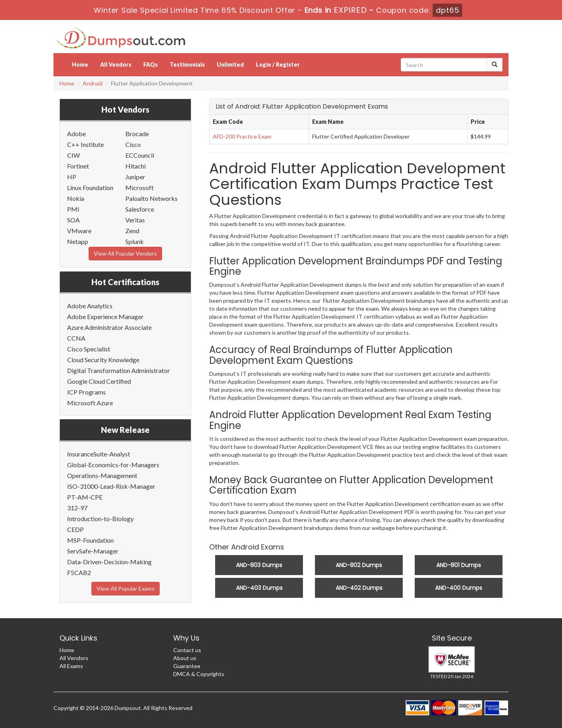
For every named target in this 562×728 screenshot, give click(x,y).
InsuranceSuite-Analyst (99, 454)
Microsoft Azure (90, 403)
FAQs (150, 64)
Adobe (76, 134)
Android (93, 83)
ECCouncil (140, 155)
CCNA (76, 338)
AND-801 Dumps (459, 565)
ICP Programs (86, 392)
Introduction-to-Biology (100, 519)
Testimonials (187, 64)
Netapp (78, 241)
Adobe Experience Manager (105, 316)
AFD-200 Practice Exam (242, 136)
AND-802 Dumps (359, 565)
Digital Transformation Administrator (119, 370)
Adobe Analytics (90, 306)
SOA (73, 220)
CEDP (75, 529)
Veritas (135, 220)
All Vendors (116, 64)
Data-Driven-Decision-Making (109, 562)
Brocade (137, 134)
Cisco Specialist (89, 349)
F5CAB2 (79, 572)
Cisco (133, 144)
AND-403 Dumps (259, 588)
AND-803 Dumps (259, 565)
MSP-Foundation (90, 540)
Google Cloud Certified (99, 381)
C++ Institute (85, 144)
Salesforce (140, 209)
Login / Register (278, 64)
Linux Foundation (90, 187)
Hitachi (136, 166)
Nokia (76, 198)
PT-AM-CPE (85, 497)
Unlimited (230, 64)
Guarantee (187, 666)
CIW (73, 155)
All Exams (71, 666)
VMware (79, 231)
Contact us (187, 650)
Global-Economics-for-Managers (113, 465)
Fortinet (78, 166)
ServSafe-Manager (93, 551)
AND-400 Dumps (459, 588)
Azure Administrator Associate (109, 327)
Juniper (135, 177)
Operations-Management (102, 475)
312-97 (77, 508)
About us (185, 658)
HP (72, 177)
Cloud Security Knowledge (103, 360)
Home (80, 64)
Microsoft (140, 187)
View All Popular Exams (126, 588)
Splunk (135, 241)
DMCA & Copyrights (199, 674)
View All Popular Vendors (125, 253)
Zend (132, 231)
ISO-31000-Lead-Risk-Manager (111, 486)
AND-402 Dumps (359, 588)
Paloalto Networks (151, 198)
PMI (73, 209)
